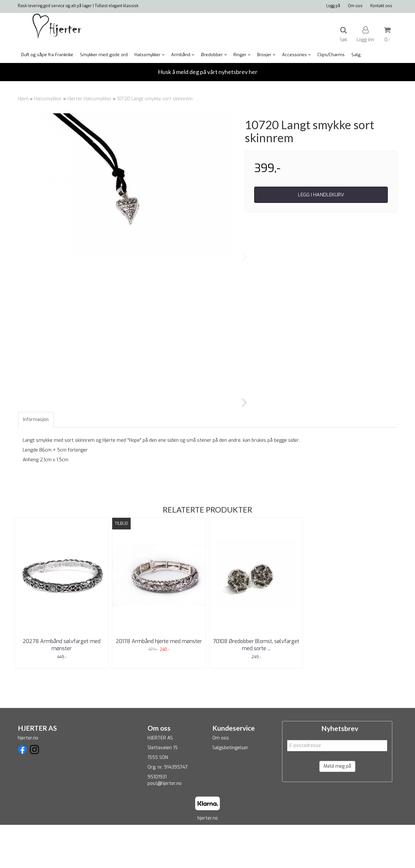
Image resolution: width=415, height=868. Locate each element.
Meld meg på (337, 809)
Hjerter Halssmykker (89, 99)
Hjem (23, 99)
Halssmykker (48, 99)
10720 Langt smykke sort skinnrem (155, 99)
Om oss (355, 6)
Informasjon (36, 463)
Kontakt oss (381, 6)
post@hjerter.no (165, 827)
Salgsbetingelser (230, 791)
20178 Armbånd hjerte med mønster (159, 684)
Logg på (333, 6)
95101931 (157, 820)
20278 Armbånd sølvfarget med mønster (62, 688)
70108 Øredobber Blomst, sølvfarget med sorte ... (256, 688)
